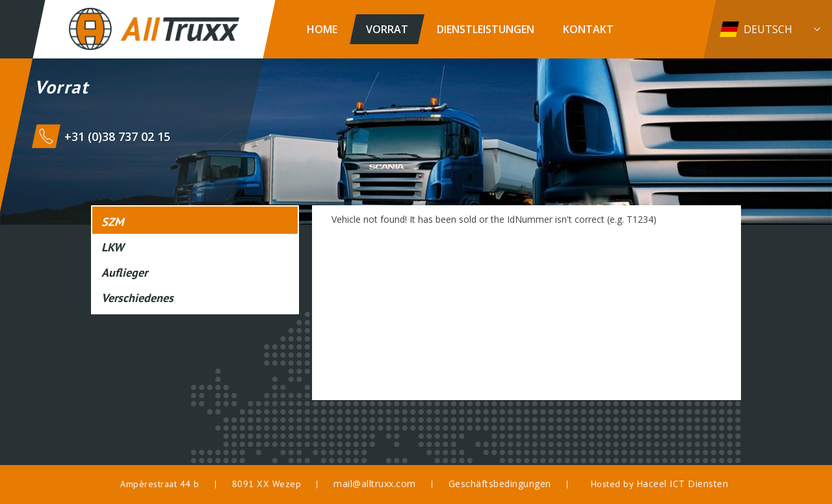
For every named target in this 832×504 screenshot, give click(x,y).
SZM (112, 222)
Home (322, 29)
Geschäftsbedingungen (500, 484)
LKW (113, 247)
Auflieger (124, 272)
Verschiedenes (137, 298)
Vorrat (387, 29)
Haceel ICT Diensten (682, 484)
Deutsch (768, 29)
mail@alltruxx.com (375, 484)
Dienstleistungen (486, 29)
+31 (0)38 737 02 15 (117, 136)
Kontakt (588, 29)
